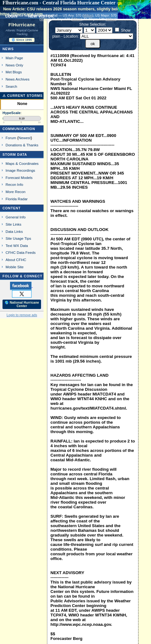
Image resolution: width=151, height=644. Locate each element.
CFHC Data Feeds (21, 252)
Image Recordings (20, 170)
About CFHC (16, 260)
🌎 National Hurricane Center (22, 304)
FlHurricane (22, 25)
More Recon (16, 192)
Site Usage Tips (18, 238)
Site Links (13, 224)
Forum (11, 138)
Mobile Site (15, 267)
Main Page (14, 58)
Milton (88, 15)
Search (11, 86)
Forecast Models (19, 178)
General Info (16, 217)
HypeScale (12, 113)
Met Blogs (14, 72)
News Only (14, 65)
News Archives (18, 79)
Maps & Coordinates (22, 163)
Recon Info (14, 184)
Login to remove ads (22, 315)
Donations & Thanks (22, 145)
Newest (25, 138)
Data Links (14, 231)
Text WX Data (17, 246)
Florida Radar (17, 199)
